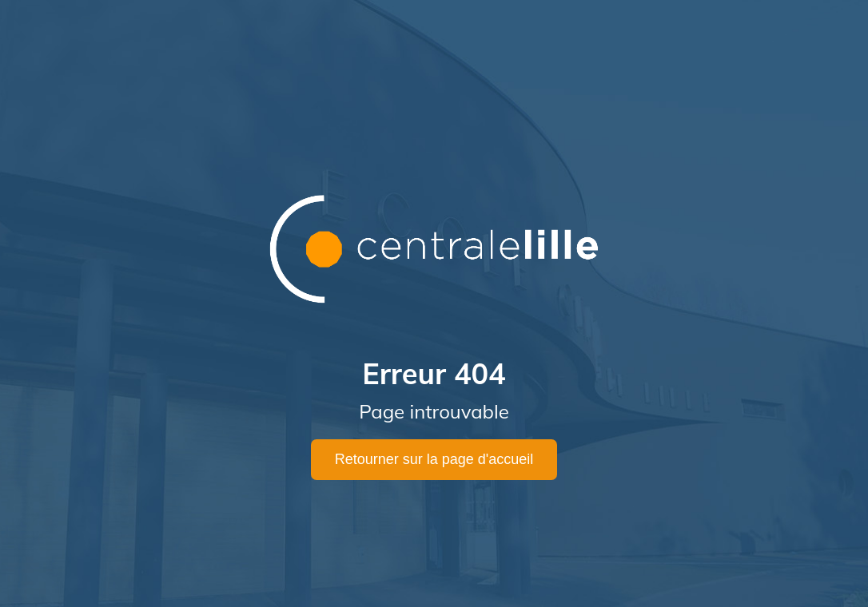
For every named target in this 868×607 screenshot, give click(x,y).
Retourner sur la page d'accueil (434, 459)
